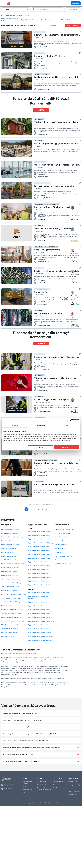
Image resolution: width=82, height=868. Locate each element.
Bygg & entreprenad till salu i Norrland (40, 636)
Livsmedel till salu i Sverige (9, 640)
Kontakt (55, 796)
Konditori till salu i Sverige (9, 598)
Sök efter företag (42, 789)
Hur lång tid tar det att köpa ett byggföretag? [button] (18, 762)
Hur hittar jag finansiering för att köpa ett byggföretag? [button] (22, 769)
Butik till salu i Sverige (8, 548)
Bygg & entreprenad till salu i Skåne (39, 600)
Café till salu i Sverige (8, 560)
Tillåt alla (66, 447)
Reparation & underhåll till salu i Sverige (13, 571)
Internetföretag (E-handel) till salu (65, 537)
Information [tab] (41, 425)
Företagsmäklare (27, 797)
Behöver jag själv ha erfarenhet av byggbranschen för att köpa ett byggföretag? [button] (30, 741)
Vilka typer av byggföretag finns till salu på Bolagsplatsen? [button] (22, 728)
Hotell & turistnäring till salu (63, 571)
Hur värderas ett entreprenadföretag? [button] (16, 735)
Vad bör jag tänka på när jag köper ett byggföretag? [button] (20, 721)
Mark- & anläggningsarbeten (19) (10, 20)
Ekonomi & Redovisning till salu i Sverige (13, 629)
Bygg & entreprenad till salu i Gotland (39, 633)
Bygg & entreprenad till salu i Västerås (39, 569)
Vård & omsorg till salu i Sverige (11, 587)
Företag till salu (11, 15)
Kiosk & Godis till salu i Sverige (10, 552)
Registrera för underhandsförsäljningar (44, 796)
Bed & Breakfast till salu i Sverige (11, 625)
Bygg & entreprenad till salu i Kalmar (39, 566)
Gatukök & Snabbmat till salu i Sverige (13, 568)
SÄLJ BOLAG (76, 3)
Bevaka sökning (73, 26)
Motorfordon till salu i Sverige (10, 632)
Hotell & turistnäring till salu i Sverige (12, 545)
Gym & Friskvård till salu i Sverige (11, 606)
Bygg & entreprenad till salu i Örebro (39, 558)
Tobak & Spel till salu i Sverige (10, 594)
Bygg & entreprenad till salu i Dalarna (39, 617)
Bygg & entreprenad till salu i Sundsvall (40, 585)
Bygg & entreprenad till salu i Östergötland (41, 629)
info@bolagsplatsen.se (9, 793)
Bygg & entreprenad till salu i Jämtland (40, 613)
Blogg (55, 792)
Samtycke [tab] (15, 425)
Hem (3, 15)
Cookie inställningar (73, 799)
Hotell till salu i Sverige (8, 644)
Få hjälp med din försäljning (27, 790)
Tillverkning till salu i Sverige (10, 636)
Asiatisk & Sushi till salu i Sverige (11, 610)
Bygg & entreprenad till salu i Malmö (39, 547)
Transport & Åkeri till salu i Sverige (12, 590)
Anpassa (41, 447)
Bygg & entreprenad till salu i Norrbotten (40, 625)
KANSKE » (41, 111)
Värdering (25, 794)
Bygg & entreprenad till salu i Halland (39, 621)
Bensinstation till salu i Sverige (10, 583)
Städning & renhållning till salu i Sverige (13, 617)
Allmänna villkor (72, 789)
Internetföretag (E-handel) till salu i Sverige (14, 602)
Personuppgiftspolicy (74, 792)
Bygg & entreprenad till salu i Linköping (40, 573)
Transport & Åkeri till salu (63, 541)
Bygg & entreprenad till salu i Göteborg (40, 543)
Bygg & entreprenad (23, 15)
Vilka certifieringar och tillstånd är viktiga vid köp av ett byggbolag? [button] (25, 748)
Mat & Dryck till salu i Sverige (10, 537)
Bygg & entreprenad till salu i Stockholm (40, 539)
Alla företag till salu (43, 792)
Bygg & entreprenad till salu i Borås (39, 577)
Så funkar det (26, 800)
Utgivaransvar (72, 802)
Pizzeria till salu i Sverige (9, 564)
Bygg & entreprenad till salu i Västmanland (41, 644)
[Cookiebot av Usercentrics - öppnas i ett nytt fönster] (71, 420)
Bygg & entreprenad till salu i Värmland (40, 610)
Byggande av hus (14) (28, 20)
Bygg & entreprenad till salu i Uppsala (39, 554)
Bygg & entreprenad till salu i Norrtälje (40, 592)
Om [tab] (67, 425)
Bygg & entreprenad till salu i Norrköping (40, 581)
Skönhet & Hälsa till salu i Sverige (11, 621)
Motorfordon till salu (61, 545)
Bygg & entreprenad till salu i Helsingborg (41, 550)
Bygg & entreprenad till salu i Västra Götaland (39, 605)
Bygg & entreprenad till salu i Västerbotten (41, 648)
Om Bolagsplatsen (58, 789)
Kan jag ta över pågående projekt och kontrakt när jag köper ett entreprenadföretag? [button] (31, 755)
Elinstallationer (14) (47, 20)
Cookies (70, 796)
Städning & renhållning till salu (64, 568)
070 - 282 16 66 (7, 796)
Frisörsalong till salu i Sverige (10, 575)
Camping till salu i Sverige (9, 556)
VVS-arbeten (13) (67, 20)
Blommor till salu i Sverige (9, 579)
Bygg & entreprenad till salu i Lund (38, 589)
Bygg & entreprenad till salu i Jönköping (40, 562)
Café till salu (59, 560)
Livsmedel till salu (60, 548)
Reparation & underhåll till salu (64, 564)
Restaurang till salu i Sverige (10, 541)
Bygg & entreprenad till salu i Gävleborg (40, 640)
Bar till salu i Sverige (7, 613)
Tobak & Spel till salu (61, 552)
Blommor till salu (60, 556)
